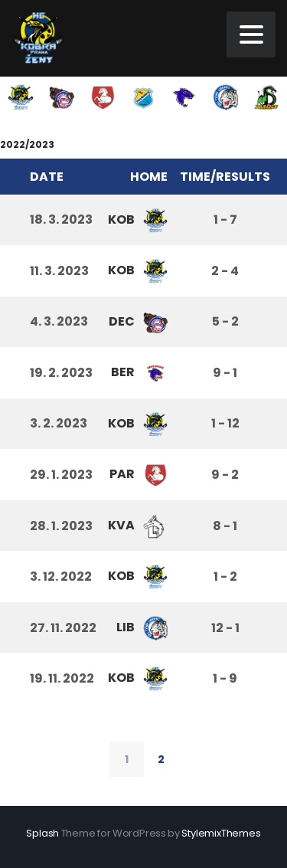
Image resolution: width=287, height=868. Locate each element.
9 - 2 (225, 475)
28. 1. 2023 (61, 526)
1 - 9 (225, 678)
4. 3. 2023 (59, 321)
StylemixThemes (221, 833)
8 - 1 (225, 526)
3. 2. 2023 (59, 423)
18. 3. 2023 (61, 219)
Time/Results (225, 177)
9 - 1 (225, 373)
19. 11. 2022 (62, 678)
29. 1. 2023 (61, 475)
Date (47, 177)
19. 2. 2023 (61, 373)
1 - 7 (225, 219)
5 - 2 (225, 321)
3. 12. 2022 (61, 576)
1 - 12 (225, 423)
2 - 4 (225, 271)
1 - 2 (225, 576)
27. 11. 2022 (63, 628)
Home (149, 177)
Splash (42, 833)
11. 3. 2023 (59, 271)
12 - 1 (225, 628)
